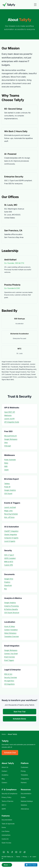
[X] (8, 852)
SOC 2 (4, 805)
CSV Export (8, 493)
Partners (24, 783)
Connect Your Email (11, 653)
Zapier (6, 470)
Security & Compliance (9, 794)
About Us (5, 767)
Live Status (6, 831)
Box (6, 589)
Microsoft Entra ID (11, 436)
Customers (24, 767)
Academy (5, 775)
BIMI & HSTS (9, 562)
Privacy (25, 857)
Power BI (7, 487)
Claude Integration (11, 534)
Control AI (5, 839)
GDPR (4, 809)
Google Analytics (10, 490)
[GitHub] (20, 852)
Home (4, 734)
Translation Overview (11, 636)
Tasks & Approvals (8, 824)
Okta (6, 442)
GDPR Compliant (10, 558)
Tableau (7, 483)
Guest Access (6, 843)
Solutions (24, 805)
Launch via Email (10, 507)
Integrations (25, 779)
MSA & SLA (8, 674)
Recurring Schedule (11, 514)
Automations (6, 835)
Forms (4, 827)
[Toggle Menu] (35, 5)
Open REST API (10, 412)
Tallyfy (5, 741)
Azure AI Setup (10, 626)
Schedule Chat (10, 753)
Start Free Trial (20, 712)
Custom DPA (9, 565)
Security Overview (11, 677)
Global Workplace (10, 633)
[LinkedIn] (4, 852)
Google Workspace (11, 439)
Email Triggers (9, 660)
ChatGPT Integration (11, 531)
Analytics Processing (11, 606)
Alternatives (25, 809)
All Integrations (9, 684)
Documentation (26, 794)
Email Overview (10, 657)
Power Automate (10, 460)
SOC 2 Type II (9, 555)
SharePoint (8, 585)
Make (6, 463)
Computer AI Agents (11, 538)
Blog (3, 779)
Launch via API (9, 419)
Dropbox (7, 582)
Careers (4, 783)
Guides (23, 797)
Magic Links (8, 511)
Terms (18, 857)
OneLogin (8, 446)
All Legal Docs (9, 681)
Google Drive (9, 579)
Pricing (23, 771)
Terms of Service (7, 801)
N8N (6, 466)
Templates (24, 775)
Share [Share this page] (7, 865)
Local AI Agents (10, 541)
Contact (4, 771)
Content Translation (11, 630)
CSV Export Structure (12, 613)
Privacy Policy (6, 797)
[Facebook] (12, 852)
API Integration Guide (12, 422)
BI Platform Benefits (11, 609)
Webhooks (8, 415)
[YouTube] (16, 852)
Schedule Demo (19, 719)
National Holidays (27, 801)
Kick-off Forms (9, 517)
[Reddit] (25, 852)
